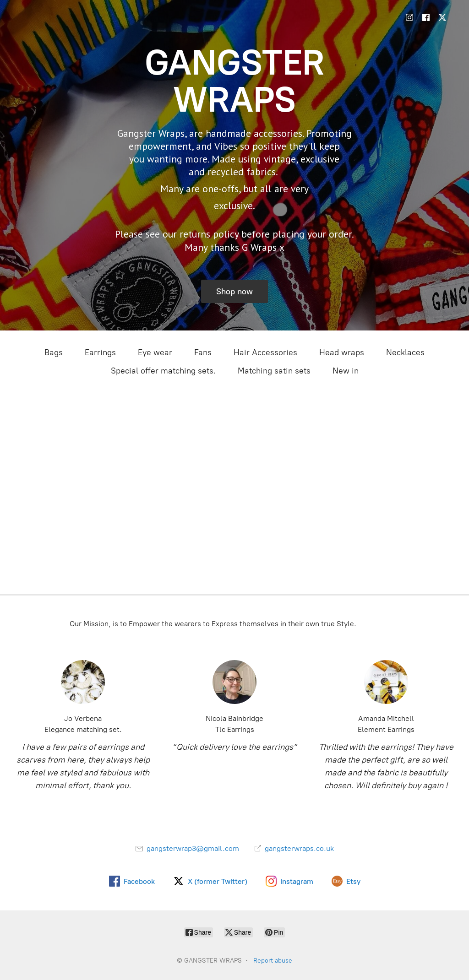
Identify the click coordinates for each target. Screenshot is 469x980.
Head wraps (342, 352)
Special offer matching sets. (163, 371)
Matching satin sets (274, 371)
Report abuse (273, 961)
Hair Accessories (265, 352)
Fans (203, 352)
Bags (54, 352)
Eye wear (155, 352)
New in (346, 371)
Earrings (100, 352)
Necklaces (405, 352)
